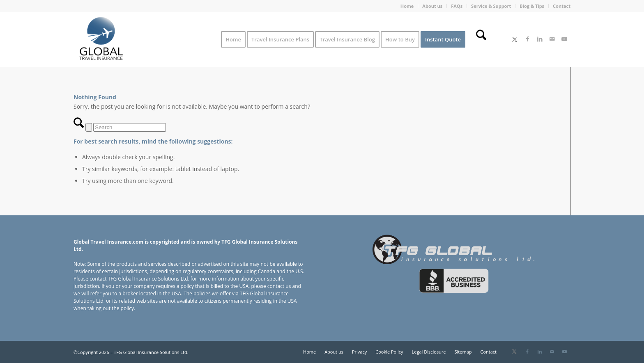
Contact (562, 6)
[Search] (481, 39)
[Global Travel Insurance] (101, 39)
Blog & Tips (532, 6)
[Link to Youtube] (564, 39)
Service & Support (491, 6)
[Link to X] (515, 39)
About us (432, 6)
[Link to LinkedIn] (540, 39)
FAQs (457, 6)
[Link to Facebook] (527, 39)
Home (407, 6)
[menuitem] (407, 6)
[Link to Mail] (552, 39)
